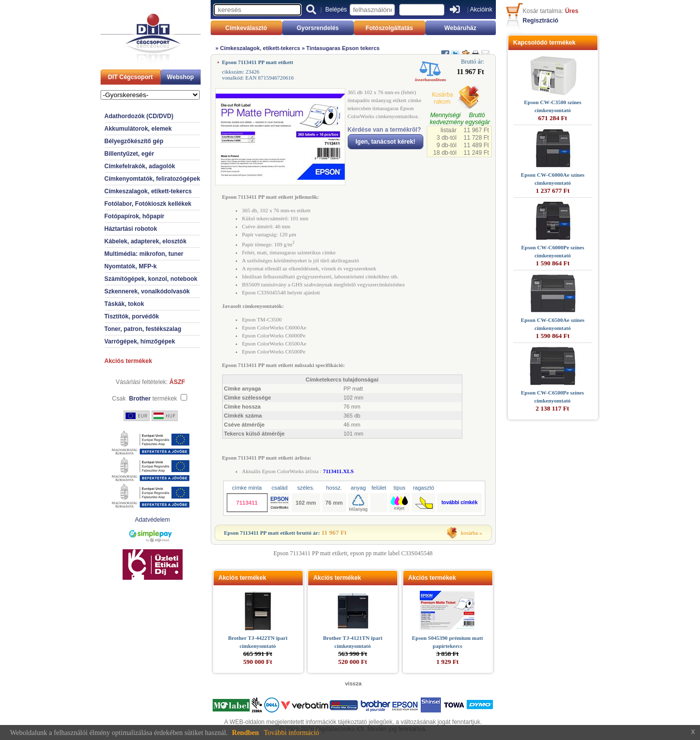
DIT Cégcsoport (130, 77)
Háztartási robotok (131, 229)
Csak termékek (145, 399)
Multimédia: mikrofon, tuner (144, 254)
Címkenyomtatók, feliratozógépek (152, 179)
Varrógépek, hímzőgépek (140, 341)
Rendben (246, 733)
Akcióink (481, 10)
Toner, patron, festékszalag (143, 329)
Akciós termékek (128, 361)
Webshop (181, 77)
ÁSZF (177, 382)
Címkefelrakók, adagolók (140, 166)
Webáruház (460, 28)
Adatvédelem (152, 520)
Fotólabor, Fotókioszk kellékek (148, 204)
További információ (291, 733)
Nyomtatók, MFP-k (131, 266)
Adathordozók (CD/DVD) (139, 116)
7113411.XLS (338, 471)
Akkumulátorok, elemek (138, 129)
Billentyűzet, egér (129, 154)
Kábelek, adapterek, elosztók (146, 241)
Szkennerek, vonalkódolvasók (147, 291)
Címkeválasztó (246, 28)
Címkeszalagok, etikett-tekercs (148, 191)
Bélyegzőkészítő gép (134, 141)
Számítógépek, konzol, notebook (151, 279)
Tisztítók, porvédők (132, 316)
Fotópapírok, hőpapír (135, 216)
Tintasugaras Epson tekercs (343, 48)
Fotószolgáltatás (390, 28)
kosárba (469, 533)
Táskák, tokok (124, 304)
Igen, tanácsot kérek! (386, 142)
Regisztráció (541, 21)
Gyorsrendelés (318, 28)
